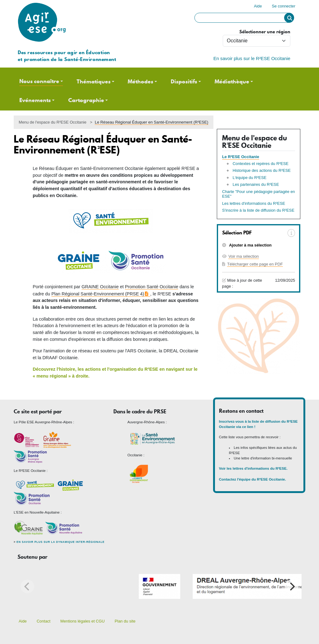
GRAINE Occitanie (100, 287)
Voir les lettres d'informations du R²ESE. (254, 468)
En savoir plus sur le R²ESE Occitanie (252, 59)
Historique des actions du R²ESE (262, 170)
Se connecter (284, 6)
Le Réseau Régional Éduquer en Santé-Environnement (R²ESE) (151, 122)
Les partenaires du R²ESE (256, 184)
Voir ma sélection (243, 256)
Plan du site (125, 621)
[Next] (292, 586)
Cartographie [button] (86, 100)
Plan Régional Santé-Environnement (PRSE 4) (98, 294)
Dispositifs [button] (184, 82)
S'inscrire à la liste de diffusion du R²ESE (258, 210)
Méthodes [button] (140, 82)
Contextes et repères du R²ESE (261, 164)
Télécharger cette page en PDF (255, 264)
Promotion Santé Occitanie (152, 287)
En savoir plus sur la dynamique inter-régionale (60, 542)
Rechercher (289, 18)
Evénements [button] (35, 100)
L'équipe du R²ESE (250, 178)
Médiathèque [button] (232, 82)
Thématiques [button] (94, 82)
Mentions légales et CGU (83, 621)
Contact (44, 621)
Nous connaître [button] (39, 81)
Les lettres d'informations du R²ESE (254, 203)
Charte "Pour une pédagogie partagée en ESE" (259, 194)
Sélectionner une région (265, 32)
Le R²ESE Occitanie (241, 157)
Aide (258, 6)
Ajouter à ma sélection (250, 245)
